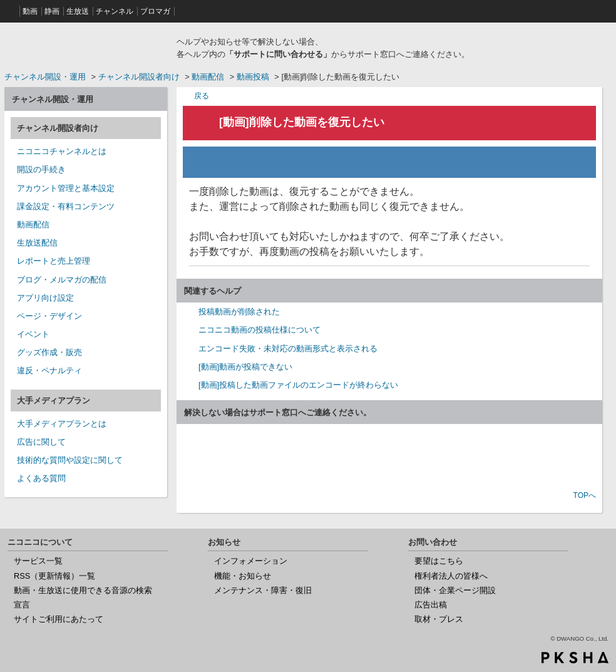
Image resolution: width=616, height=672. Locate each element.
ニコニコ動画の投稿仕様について (259, 330)
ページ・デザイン (49, 316)
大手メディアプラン (54, 401)
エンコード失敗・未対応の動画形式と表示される (288, 349)
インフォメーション (251, 561)
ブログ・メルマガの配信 (62, 280)
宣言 (22, 605)
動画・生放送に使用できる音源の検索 (83, 590)
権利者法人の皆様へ (451, 576)
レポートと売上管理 (54, 261)
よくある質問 (41, 478)
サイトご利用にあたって (59, 619)
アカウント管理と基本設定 (66, 188)
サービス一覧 (38, 561)
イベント (33, 334)
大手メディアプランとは (62, 424)
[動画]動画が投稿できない (245, 367)
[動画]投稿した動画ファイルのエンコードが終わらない (298, 385)
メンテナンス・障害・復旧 (263, 590)
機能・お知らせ (243, 576)
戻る (202, 96)
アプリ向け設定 (45, 298)
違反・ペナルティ (49, 370)
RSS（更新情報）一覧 (54, 576)
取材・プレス (439, 619)
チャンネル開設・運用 (45, 77)
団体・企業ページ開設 (455, 590)
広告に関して (41, 442)
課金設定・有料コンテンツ (66, 206)
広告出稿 (431, 605)
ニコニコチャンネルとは (62, 151)
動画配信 (208, 77)
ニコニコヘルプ (86, 46)
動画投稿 (253, 77)
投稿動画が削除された (239, 312)
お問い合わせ (389, 458)
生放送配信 (37, 243)
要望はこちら (439, 561)
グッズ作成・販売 (49, 352)
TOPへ (585, 495)
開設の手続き (41, 169)
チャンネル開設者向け (139, 77)
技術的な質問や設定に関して (70, 460)
